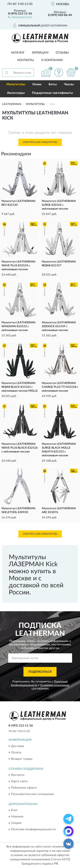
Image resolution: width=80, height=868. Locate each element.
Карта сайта (19, 781)
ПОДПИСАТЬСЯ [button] (40, 672)
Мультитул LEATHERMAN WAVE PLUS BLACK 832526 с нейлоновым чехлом (20, 448)
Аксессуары (16, 93)
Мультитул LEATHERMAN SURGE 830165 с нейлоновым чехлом (59, 205)
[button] (20, 17)
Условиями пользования (55, 685)
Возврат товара (22, 759)
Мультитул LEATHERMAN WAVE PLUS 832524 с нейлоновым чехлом (18, 266)
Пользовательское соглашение (32, 794)
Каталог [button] (18, 53)
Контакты (26, 60)
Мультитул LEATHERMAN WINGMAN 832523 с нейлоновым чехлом (18, 326)
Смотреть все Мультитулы (40, 142)
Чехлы (69, 84)
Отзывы (62, 53)
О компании (52, 60)
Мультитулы (16, 84)
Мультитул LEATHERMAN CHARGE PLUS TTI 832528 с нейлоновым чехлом (60, 387)
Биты (53, 84)
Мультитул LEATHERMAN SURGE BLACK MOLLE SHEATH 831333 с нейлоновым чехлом (59, 450)
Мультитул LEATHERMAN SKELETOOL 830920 (18, 510)
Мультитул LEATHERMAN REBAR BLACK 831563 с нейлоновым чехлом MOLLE (20, 387)
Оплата (16, 753)
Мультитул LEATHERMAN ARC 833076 (59, 510)
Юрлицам (40, 53)
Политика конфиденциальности (33, 830)
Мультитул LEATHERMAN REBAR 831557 (59, 264)
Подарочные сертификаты (52, 93)
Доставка (18, 746)
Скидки (16, 823)
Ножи (37, 84)
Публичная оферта (24, 788)
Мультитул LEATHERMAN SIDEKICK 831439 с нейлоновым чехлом (59, 326)
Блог (14, 810)
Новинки (17, 817)
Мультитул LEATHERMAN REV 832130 (18, 203)
